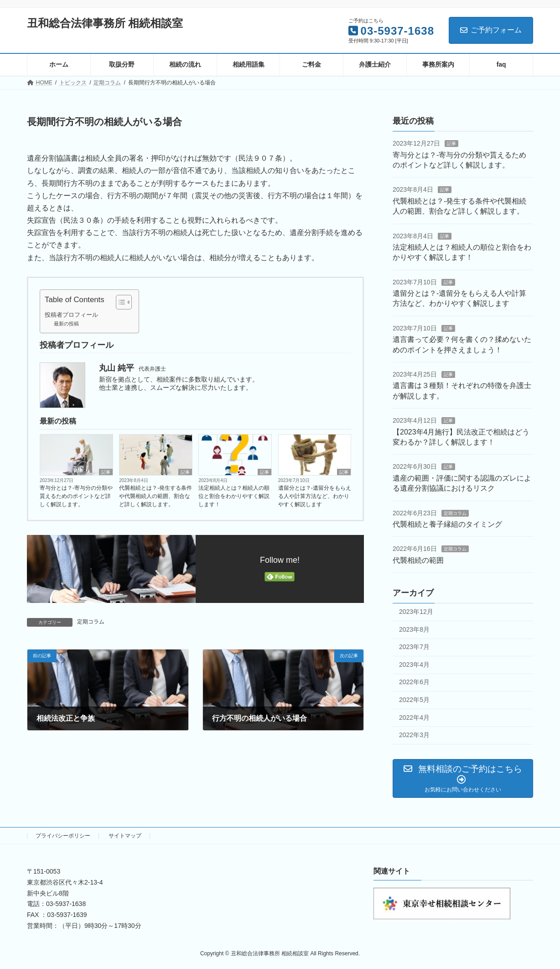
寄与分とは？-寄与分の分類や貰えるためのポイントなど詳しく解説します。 (76, 496)
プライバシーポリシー (63, 836)
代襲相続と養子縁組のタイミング (447, 524)
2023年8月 (414, 629)
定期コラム (91, 622)
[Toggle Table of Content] (119, 302)
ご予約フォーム (491, 30)
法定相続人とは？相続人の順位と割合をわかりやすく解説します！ (234, 496)
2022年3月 (414, 735)
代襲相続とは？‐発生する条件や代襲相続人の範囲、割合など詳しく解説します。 (156, 496)
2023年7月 (414, 647)
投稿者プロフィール (71, 315)
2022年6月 (414, 682)
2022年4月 (414, 717)
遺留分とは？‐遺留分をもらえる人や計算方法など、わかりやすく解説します (315, 496)
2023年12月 (416, 612)
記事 (106, 472)
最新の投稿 (66, 324)
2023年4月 (414, 665)
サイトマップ (125, 836)
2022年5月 (414, 700)
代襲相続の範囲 (418, 560)
